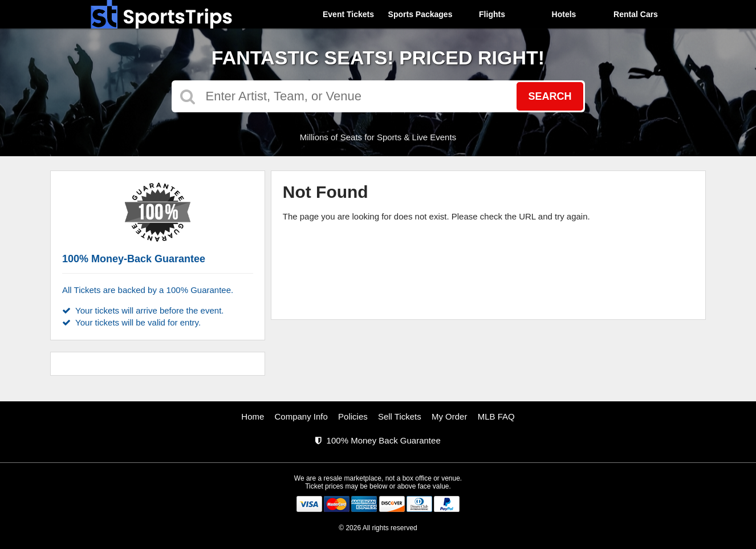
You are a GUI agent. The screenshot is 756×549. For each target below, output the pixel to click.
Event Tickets (348, 14)
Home (253, 416)
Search (550, 96)
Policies (353, 416)
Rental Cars (636, 14)
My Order (450, 416)
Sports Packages (420, 14)
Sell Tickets (400, 416)
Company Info (301, 416)
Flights (492, 14)
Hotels (564, 14)
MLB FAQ (496, 416)
